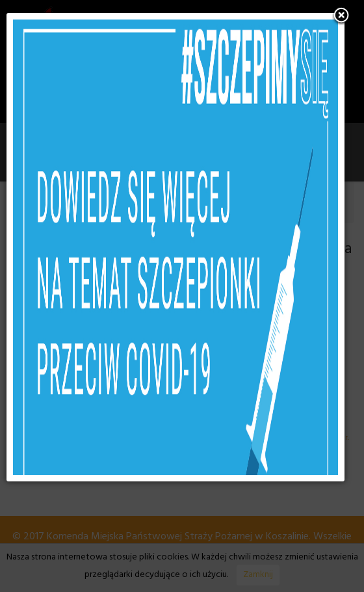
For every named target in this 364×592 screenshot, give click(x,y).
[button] (341, 16)
